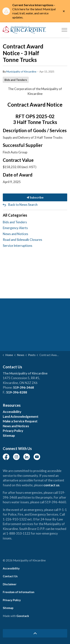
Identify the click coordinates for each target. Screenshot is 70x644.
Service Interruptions (18, 246)
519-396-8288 (17, 392)
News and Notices (15, 234)
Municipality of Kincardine (21, 71)
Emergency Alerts (15, 228)
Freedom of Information (19, 592)
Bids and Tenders (16, 80)
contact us (51, 485)
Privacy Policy (13, 431)
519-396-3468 (24, 387)
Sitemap (9, 436)
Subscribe (35, 197)
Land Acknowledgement (21, 417)
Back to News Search (23, 205)
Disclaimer (10, 584)
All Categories (15, 215)
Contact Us (10, 576)
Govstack (23, 616)
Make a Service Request (20, 421)
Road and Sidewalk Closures (22, 240)
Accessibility (12, 412)
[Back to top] (35, 633)
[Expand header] (64, 30)
